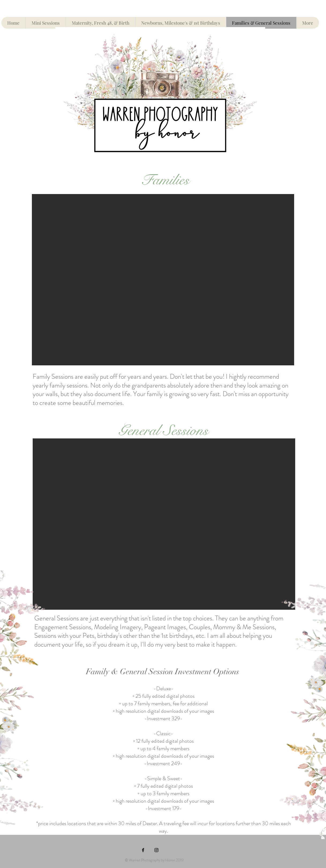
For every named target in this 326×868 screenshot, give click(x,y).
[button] (163, 280)
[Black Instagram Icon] (156, 850)
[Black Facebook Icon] (143, 850)
